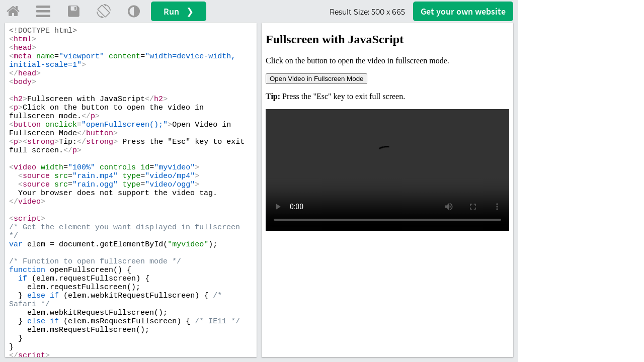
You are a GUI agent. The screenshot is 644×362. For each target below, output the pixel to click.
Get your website (463, 11)
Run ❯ (179, 11)
